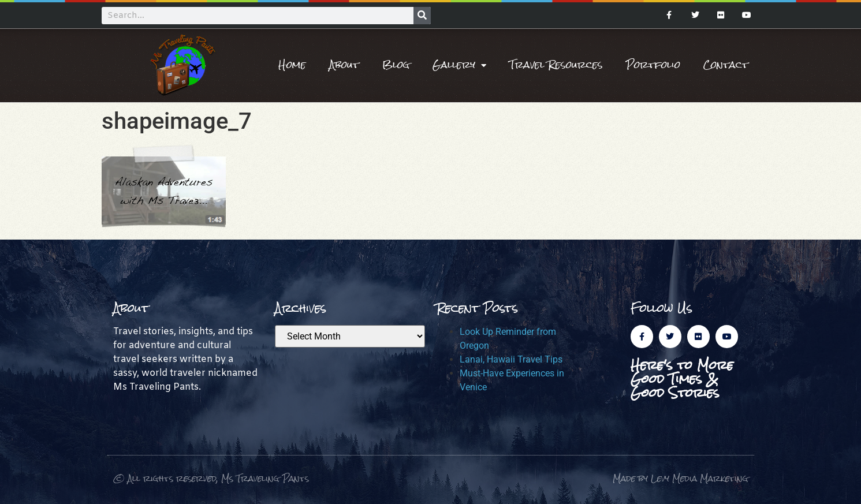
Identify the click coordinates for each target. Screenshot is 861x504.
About (344, 65)
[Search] (422, 16)
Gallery (459, 65)
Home (292, 65)
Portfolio (653, 65)
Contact (726, 65)
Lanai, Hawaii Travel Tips (511, 359)
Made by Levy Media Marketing (681, 478)
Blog (396, 65)
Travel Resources (556, 65)
